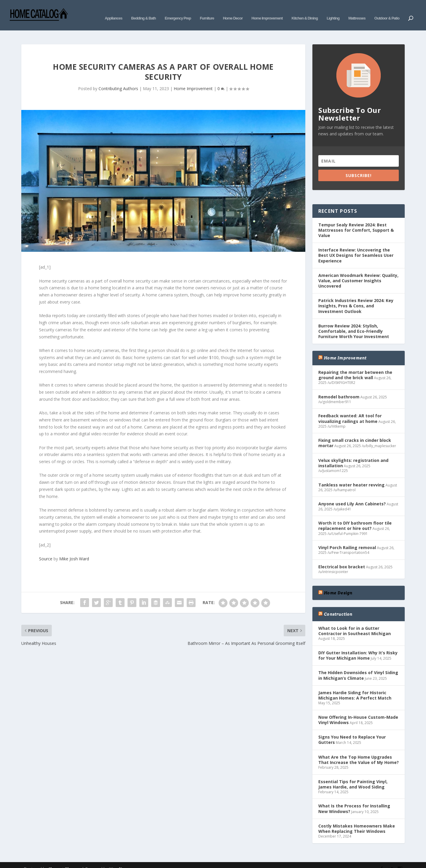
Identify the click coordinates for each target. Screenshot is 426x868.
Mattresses (357, 11)
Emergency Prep (178, 11)
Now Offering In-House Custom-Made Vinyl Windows (358, 711)
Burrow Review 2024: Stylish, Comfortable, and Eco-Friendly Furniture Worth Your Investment (354, 322)
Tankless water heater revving (351, 476)
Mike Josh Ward (74, 550)
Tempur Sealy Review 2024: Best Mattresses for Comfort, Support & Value (356, 221)
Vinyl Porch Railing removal (347, 539)
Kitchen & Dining (305, 11)
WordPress (120, 860)
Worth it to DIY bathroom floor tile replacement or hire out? (355, 517)
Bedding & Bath (143, 11)
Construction (338, 605)
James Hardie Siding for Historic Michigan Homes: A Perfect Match (355, 686)
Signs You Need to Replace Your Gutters (352, 731)
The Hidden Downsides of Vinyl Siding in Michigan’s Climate (358, 666)
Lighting (333, 11)
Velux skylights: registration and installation (353, 454)
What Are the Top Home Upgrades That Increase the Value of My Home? (359, 751)
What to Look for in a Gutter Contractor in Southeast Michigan (355, 622)
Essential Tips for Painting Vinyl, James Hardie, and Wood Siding (353, 775)
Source (46, 550)
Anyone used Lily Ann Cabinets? (352, 495)
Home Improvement (267, 11)
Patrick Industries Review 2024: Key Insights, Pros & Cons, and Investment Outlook (356, 297)
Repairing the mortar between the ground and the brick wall (355, 366)
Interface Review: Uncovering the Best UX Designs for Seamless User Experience (356, 246)
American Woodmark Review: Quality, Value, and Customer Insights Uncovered (358, 272)
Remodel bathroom (339, 388)
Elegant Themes (64, 860)
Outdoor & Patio (387, 11)
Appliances (113, 11)
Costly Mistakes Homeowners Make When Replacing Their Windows (357, 820)
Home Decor (233, 11)
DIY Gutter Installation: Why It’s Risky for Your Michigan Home (358, 646)
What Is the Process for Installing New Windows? (354, 800)
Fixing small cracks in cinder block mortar (355, 434)
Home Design (338, 584)
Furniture (207, 11)
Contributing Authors (118, 80)
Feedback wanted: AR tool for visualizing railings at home (350, 409)
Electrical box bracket (342, 558)
